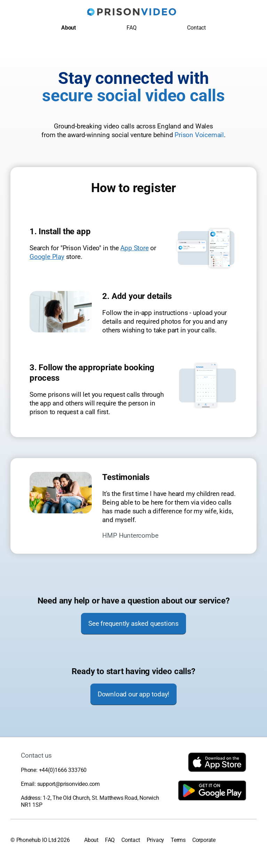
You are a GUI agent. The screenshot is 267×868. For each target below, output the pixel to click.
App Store (134, 248)
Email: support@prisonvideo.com (60, 784)
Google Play (47, 257)
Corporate (204, 840)
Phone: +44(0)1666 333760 (54, 770)
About (68, 28)
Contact (196, 28)
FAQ (131, 28)
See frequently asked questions (133, 624)
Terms (178, 840)
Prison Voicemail (199, 135)
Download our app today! (133, 694)
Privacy (156, 840)
